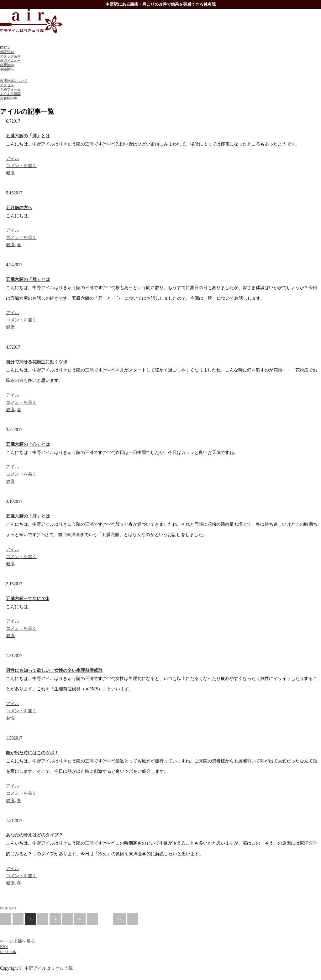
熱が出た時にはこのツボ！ (32, 753)
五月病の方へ (19, 208)
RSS (4, 947)
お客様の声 (9, 98)
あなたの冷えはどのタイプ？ (34, 835)
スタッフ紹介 (10, 56)
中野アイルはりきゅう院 (49, 968)
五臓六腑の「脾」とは (28, 279)
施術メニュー (10, 61)
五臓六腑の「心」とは (28, 444)
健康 (10, 173)
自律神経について (14, 81)
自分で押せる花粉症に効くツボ (37, 362)
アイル (13, 158)
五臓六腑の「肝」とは (28, 516)
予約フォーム (10, 89)
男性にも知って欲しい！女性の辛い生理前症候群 (54, 670)
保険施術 (7, 69)
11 (120, 919)
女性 (10, 718)
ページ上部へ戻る (18, 941)
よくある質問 (10, 94)
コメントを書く (21, 166)
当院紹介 (7, 52)
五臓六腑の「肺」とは (28, 136)
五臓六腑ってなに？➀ (28, 599)
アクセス (7, 85)
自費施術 (7, 65)
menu (5, 47)
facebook (8, 952)
